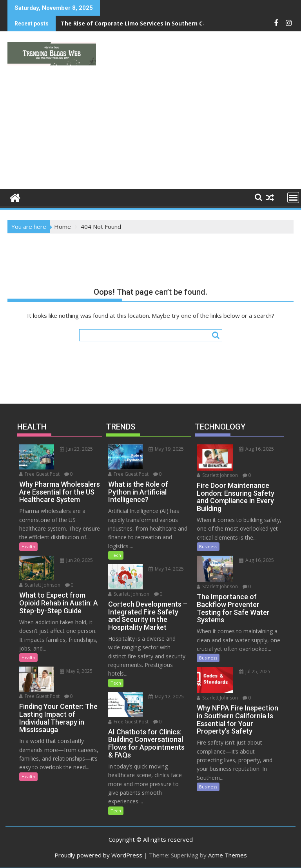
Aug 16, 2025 (257, 449)
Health (28, 546)
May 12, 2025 (166, 697)
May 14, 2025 (166, 569)
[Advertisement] (150, 130)
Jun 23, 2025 (76, 449)
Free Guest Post (39, 474)
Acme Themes (228, 855)
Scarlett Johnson (40, 585)
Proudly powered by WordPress (98, 855)
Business (208, 546)
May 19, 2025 (166, 449)
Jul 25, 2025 (255, 671)
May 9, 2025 (76, 671)
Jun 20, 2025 (76, 560)
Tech (116, 555)
